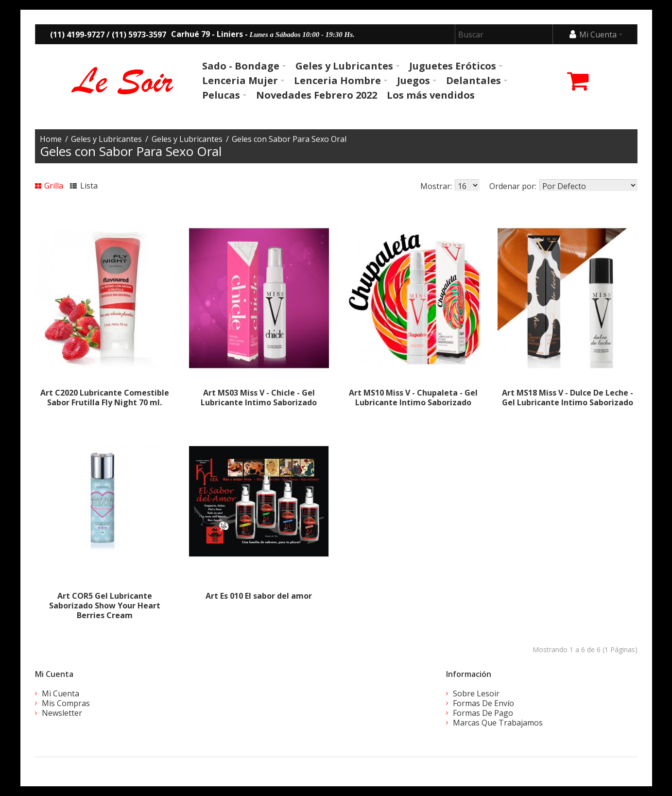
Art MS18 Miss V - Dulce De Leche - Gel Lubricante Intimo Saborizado (568, 398)
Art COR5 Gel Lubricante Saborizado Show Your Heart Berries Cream (105, 606)
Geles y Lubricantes (106, 139)
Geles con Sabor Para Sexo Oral (289, 139)
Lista (84, 186)
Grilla (49, 186)
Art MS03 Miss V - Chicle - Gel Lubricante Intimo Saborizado (259, 398)
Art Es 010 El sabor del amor (259, 596)
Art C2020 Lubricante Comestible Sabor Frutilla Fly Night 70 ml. (105, 398)
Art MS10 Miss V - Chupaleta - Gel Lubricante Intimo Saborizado (413, 398)
